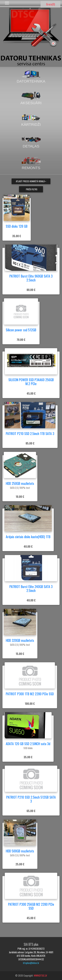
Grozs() (51, 4)
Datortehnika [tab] (31, 77)
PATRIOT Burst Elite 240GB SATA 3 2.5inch (31, 588)
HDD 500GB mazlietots (20, 851)
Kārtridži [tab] (31, 120)
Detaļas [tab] (31, 142)
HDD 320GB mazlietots (20, 640)
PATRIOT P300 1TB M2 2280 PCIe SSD (30, 694)
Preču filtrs (32, 189)
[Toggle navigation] (7, 3)
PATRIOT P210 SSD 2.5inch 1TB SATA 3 (30, 433)
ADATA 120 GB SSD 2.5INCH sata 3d (28, 744)
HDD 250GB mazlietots (20, 483)
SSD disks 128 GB (17, 226)
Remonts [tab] (31, 163)
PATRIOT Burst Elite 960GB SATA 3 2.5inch (31, 278)
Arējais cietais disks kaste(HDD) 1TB (28, 537)
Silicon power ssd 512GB (21, 330)
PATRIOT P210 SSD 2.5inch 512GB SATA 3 (31, 799)
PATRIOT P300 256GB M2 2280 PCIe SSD (31, 906)
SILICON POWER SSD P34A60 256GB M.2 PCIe (31, 382)
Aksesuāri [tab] (31, 98)
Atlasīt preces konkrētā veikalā (30, 181)
